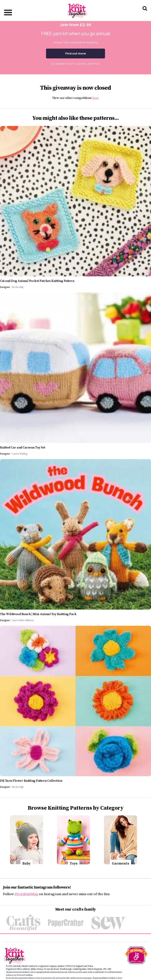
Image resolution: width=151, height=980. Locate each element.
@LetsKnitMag (26, 894)
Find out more (76, 53)
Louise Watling (20, 454)
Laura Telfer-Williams (23, 620)
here (95, 98)
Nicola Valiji (18, 287)
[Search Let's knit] (145, 13)
